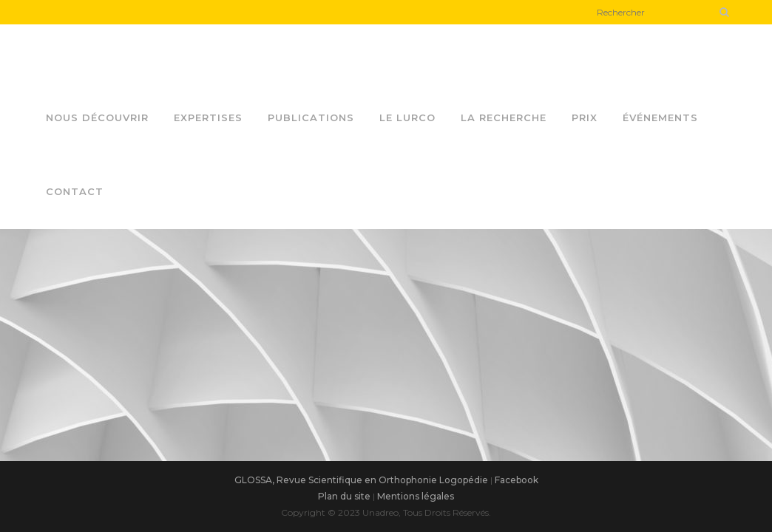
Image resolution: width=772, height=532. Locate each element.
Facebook (517, 480)
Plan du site (344, 496)
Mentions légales (416, 496)
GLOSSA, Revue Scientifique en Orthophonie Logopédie (361, 480)
